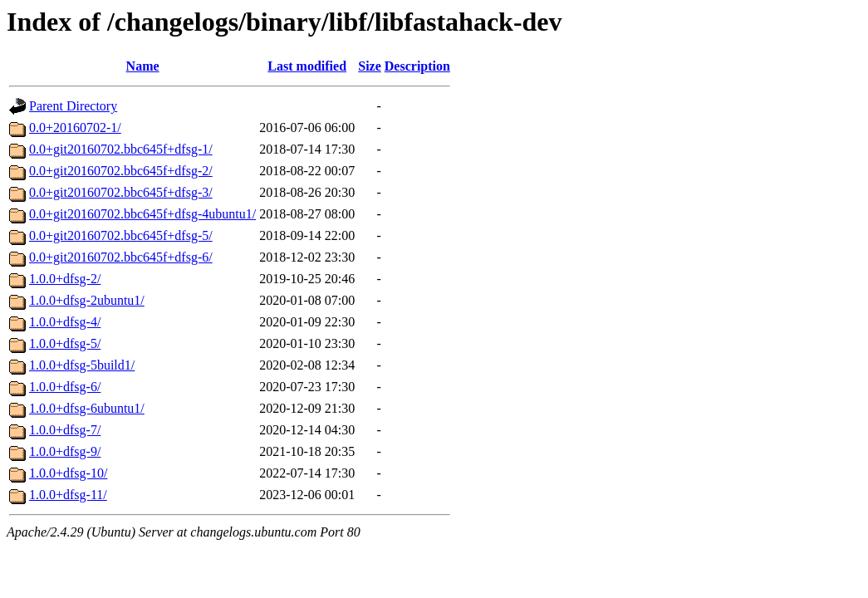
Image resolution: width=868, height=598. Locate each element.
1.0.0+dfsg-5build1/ (82, 365)
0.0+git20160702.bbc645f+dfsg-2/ (121, 171)
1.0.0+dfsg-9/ (65, 451)
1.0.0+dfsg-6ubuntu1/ (87, 408)
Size (370, 66)
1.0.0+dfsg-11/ (68, 495)
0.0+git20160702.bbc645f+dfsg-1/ (121, 149)
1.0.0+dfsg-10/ (68, 473)
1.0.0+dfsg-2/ (65, 279)
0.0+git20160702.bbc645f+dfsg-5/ (121, 235)
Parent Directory (73, 106)
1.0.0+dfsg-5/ (65, 343)
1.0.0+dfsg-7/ (65, 430)
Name (143, 66)
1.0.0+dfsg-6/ (65, 387)
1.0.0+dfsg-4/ (65, 322)
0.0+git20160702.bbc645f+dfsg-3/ (121, 192)
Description (417, 66)
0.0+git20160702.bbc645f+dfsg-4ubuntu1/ (142, 214)
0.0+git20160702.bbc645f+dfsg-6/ (121, 257)
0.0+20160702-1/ (75, 127)
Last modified (307, 66)
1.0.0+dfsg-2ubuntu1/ (87, 300)
